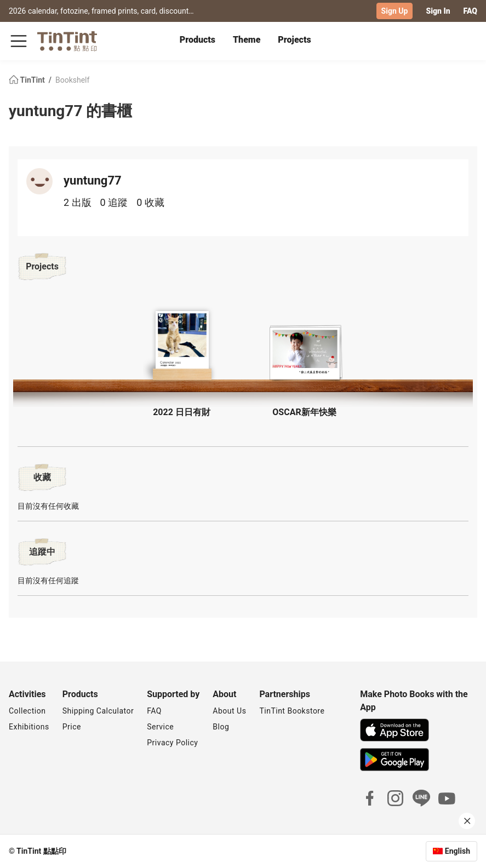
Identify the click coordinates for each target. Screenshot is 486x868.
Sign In (438, 11)
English (458, 851)
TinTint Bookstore (292, 711)
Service (160, 727)
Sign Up (395, 11)
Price (72, 727)
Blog (221, 727)
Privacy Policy (172, 743)
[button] (182, 345)
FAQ (470, 11)
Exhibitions (29, 727)
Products (198, 40)
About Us (229, 711)
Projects (294, 40)
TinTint (28, 80)
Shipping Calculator (98, 711)
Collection (27, 711)
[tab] (198, 41)
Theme (247, 40)
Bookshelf (72, 80)
